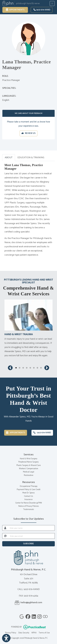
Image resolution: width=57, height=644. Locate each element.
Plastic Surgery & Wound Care (29, 465)
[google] (22, 616)
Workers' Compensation (29, 469)
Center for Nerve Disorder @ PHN (29, 503)
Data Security (24, 633)
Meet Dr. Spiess (28, 493)
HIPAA (34, 633)
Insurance (28, 500)
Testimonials (29, 509)
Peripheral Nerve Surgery (28, 462)
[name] (31, 528)
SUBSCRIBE (28, 544)
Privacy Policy (11, 633)
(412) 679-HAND (42, 10)
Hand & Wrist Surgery (29, 459)
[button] (10, 368)
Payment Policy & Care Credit (29, 490)
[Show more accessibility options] (6, 638)
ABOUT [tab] (9, 158)
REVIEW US (28, 133)
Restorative (29, 475)
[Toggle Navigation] (52, 3)
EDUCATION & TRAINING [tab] (31, 158)
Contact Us (28, 496)
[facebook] (28, 616)
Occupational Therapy (29, 486)
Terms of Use (44, 633)
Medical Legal (29, 472)
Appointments (16, 433)
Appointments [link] (15, 10)
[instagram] (39, 616)
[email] (32, 536)
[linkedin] (34, 616)
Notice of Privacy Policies (29, 506)
